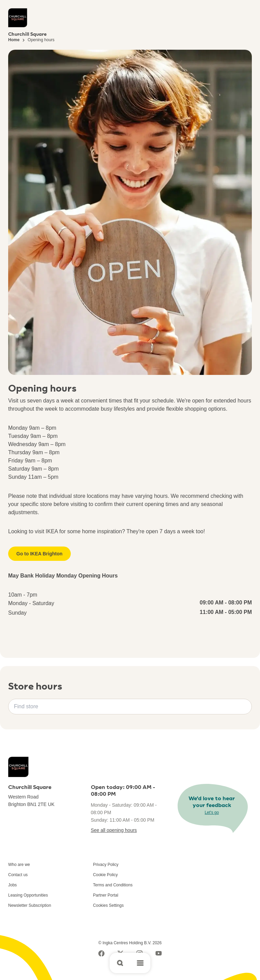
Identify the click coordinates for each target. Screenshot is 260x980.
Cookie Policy (105, 875)
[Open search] (120, 963)
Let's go (212, 812)
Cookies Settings (108, 905)
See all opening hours (114, 830)
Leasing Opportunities (28, 895)
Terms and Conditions (113, 885)
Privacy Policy (106, 865)
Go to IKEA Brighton (39, 554)
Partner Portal (105, 895)
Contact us (18, 875)
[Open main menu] (140, 963)
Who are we (19, 865)
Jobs (12, 885)
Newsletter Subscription (30, 905)
